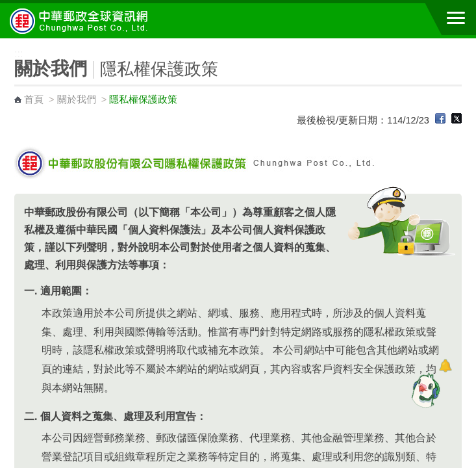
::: (4, 44)
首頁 (34, 99)
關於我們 (77, 99)
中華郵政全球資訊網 (81, 21)
